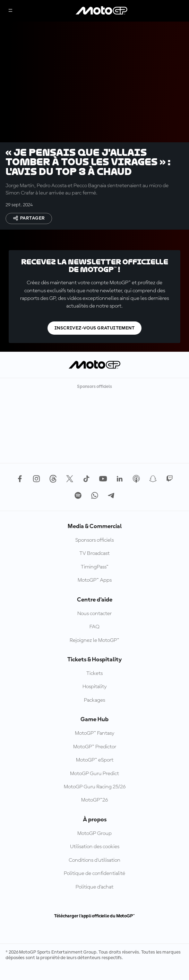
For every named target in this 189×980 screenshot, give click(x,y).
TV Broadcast (94, 567)
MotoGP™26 (94, 814)
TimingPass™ (95, 581)
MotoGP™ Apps (95, 594)
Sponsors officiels (94, 554)
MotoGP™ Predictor (95, 761)
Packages (94, 714)
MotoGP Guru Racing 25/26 (95, 801)
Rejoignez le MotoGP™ (94, 654)
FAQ (94, 641)
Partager (29, 218)
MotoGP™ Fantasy (95, 747)
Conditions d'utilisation (94, 874)
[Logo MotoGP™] (102, 11)
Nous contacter (94, 628)
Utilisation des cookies (95, 861)
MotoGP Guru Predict (94, 788)
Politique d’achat (94, 901)
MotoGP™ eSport (95, 774)
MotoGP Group (94, 847)
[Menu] (10, 11)
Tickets (94, 687)
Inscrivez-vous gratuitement (94, 342)
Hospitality (95, 701)
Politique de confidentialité (94, 887)
